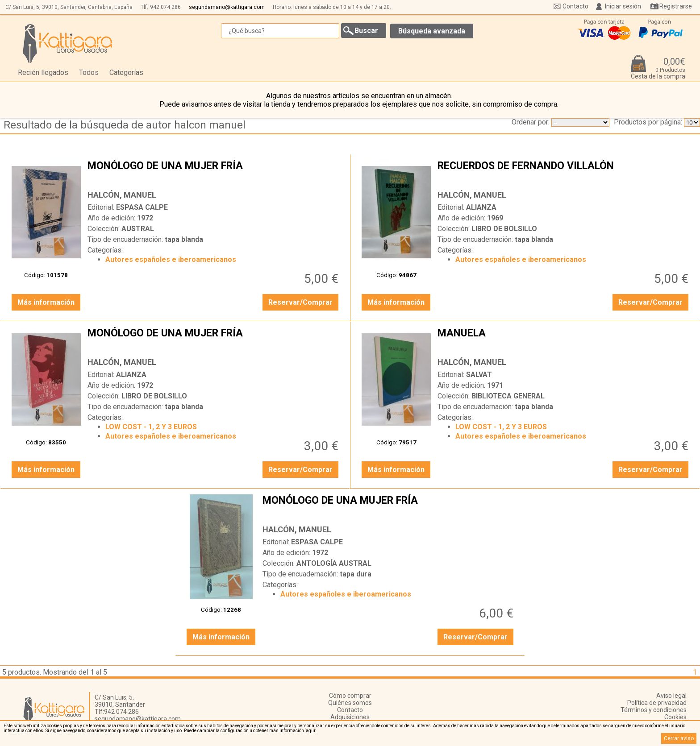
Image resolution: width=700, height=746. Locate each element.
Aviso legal (671, 696)
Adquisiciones (350, 717)
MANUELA (564, 340)
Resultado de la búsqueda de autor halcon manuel (125, 125)
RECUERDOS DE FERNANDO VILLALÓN (564, 173)
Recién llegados (43, 73)
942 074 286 (165, 7)
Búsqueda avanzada (432, 31)
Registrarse (676, 6)
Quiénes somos (350, 703)
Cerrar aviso (679, 738)
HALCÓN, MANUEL (122, 195)
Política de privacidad (657, 703)
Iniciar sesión (623, 6)
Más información (46, 302)
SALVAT (479, 375)
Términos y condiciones (654, 710)
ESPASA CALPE (142, 207)
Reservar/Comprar (300, 302)
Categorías (126, 73)
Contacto (575, 6)
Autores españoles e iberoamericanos (171, 259)
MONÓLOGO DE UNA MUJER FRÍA (214, 173)
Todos (89, 73)
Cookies (675, 717)
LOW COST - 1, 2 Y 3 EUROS (151, 427)
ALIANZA (481, 207)
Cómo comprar (350, 696)
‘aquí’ (310, 731)
